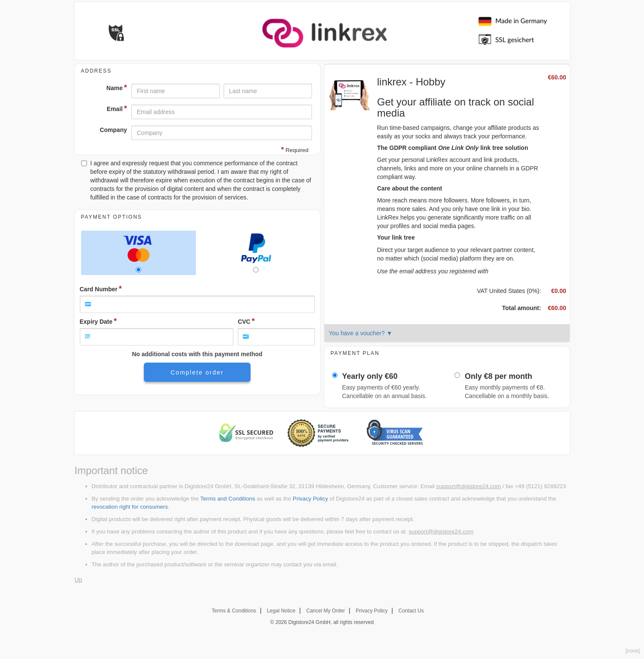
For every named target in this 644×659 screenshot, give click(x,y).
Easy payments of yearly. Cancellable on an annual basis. (385, 392)
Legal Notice (281, 611)
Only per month (498, 376)
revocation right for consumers (130, 507)
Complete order (197, 372)
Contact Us (411, 611)
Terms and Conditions (228, 499)
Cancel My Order (326, 611)
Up (79, 580)
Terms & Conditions (234, 611)
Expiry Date (96, 322)
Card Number (99, 289)
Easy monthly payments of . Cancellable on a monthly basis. (507, 392)
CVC (244, 322)
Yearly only (370, 376)
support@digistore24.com (469, 486)
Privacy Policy (310, 499)
